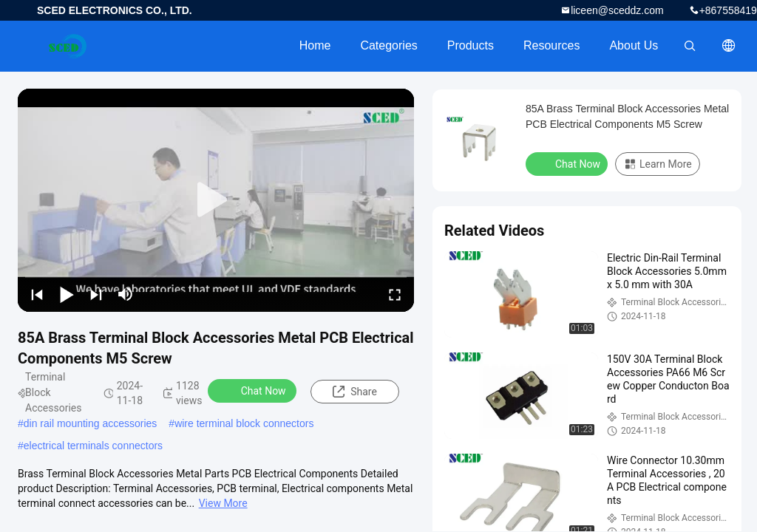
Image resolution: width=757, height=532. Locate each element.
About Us (634, 45)
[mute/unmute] (126, 294)
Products (471, 45)
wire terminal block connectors (244, 423)
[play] (216, 200)
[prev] (37, 294)
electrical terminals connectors (93, 446)
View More (223, 503)
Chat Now (254, 390)
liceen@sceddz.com (617, 10)
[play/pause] (67, 294)
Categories (388, 45)
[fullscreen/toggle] (395, 294)
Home (315, 45)
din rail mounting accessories (91, 423)
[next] (96, 294)
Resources (551, 45)
